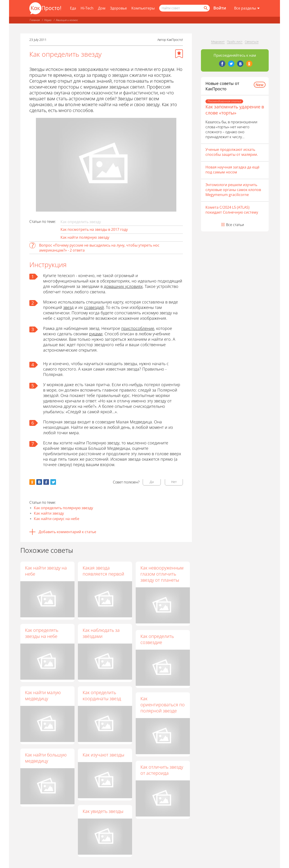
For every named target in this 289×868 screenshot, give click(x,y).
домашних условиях (123, 286)
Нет (174, 482)
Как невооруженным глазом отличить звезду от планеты (162, 574)
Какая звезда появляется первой (104, 571)
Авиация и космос (67, 20)
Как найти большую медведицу (46, 758)
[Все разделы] (247, 8)
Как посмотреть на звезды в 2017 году (94, 229)
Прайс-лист (235, 42)
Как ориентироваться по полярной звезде (163, 705)
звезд (68, 307)
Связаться (252, 42)
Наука (48, 20)
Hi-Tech (87, 8)
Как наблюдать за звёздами (102, 633)
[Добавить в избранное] (179, 54)
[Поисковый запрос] (184, 8)
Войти (220, 8)
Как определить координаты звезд (102, 696)
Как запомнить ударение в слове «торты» (235, 110)
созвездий (94, 307)
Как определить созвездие (157, 639)
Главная (35, 20)
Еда (73, 8)
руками (96, 334)
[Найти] (205, 8)
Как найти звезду (49, 513)
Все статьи (235, 225)
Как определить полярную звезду (63, 508)
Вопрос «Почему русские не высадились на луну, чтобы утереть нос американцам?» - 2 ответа (99, 248)
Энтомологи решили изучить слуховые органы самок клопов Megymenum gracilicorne (233, 190)
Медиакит (218, 42)
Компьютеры (143, 8)
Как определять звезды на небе (42, 633)
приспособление (138, 328)
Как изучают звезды (104, 755)
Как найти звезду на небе (46, 571)
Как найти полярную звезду (85, 237)
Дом (102, 8)
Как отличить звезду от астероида (162, 770)
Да (152, 482)
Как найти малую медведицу (43, 695)
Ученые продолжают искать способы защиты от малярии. (232, 152)
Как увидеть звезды (103, 811)
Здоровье (118, 8)
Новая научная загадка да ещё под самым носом (232, 170)
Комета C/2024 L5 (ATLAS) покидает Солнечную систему (232, 210)
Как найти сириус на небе (57, 519)
